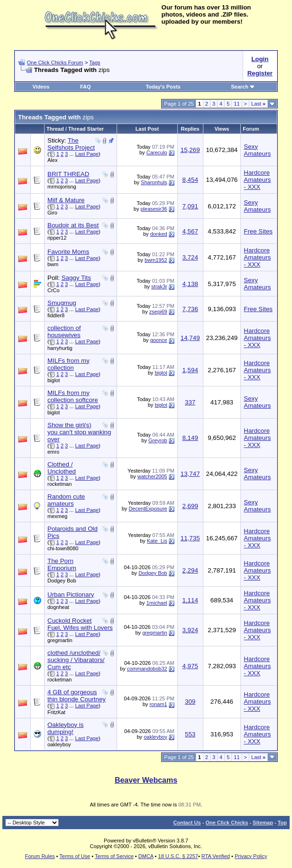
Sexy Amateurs (257, 150)
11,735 (190, 538)
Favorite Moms (68, 252)
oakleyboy (59, 744)
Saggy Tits (76, 278)
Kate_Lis (157, 541)
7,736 (190, 309)
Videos (41, 87)
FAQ (86, 87)
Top (282, 823)
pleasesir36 (154, 209)
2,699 (190, 506)
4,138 (190, 284)
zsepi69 (158, 312)
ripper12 (57, 238)
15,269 (190, 150)
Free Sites (258, 231)
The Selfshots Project (71, 144)
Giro (52, 213)
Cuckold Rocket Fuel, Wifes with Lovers (80, 624)
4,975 (190, 666)
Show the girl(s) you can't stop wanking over (79, 432)
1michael (157, 603)
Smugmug (62, 303)
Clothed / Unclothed (62, 468)
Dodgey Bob (62, 581)
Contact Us (187, 823)
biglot (54, 380)
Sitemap (263, 823)
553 (190, 734)
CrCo (54, 290)
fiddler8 (56, 315)
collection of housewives (64, 331)
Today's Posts (163, 87)
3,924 (190, 630)
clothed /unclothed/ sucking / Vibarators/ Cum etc (76, 660)
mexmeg (57, 516)
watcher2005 (152, 476)
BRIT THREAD (68, 174)
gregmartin (60, 640)
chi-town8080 (63, 548)
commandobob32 (147, 669)
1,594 (190, 370)
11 (237, 104)
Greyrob (158, 440)
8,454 (190, 180)
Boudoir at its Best (73, 225)
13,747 (190, 474)
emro (53, 452)
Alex (52, 160)
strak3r (159, 286)
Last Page (87, 154)
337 (190, 402)
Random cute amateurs (66, 500)
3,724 (190, 257)
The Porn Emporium (62, 564)
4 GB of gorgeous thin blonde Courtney (77, 696)
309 (190, 702)
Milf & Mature (66, 200)
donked (159, 234)
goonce (159, 340)
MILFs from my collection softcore (73, 396)
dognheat (58, 607)
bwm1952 (156, 260)
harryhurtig (60, 348)
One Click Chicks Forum (55, 63)
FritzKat (56, 712)
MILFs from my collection (68, 364)
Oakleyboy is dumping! (65, 728)
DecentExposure (148, 509)
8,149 (190, 438)
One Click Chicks (227, 823)
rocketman (59, 484)
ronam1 (158, 704)
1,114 (190, 600)
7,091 (190, 206)
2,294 (190, 570)
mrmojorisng (62, 187)
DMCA (146, 856)
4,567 (190, 231)
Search (243, 87)
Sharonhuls (154, 182)
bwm (53, 264)
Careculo (157, 152)
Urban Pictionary (71, 595)
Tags (95, 63)
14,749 (190, 338)
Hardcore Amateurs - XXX (257, 180)
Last (258, 104)
